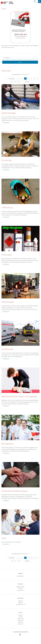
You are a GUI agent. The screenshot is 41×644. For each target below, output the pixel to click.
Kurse (4, 538)
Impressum (20, 620)
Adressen (21, 615)
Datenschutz (21, 619)
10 (19, 82)
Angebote (21, 601)
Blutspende (20, 590)
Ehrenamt (20, 588)
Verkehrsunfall (7, 349)
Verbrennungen (8, 302)
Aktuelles (21, 603)
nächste (27, 82)
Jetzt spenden (20, 576)
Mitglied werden (21, 587)
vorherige (11, 78)
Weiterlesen (6, 123)
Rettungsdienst (8, 444)
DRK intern (21, 624)
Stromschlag (6, 160)
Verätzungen (7, 255)
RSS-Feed (21, 622)
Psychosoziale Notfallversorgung (14, 491)
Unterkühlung (7, 208)
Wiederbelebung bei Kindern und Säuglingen (19, 397)
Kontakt (20, 617)
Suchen (20, 62)
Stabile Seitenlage (9, 113)
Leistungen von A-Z (20, 604)
